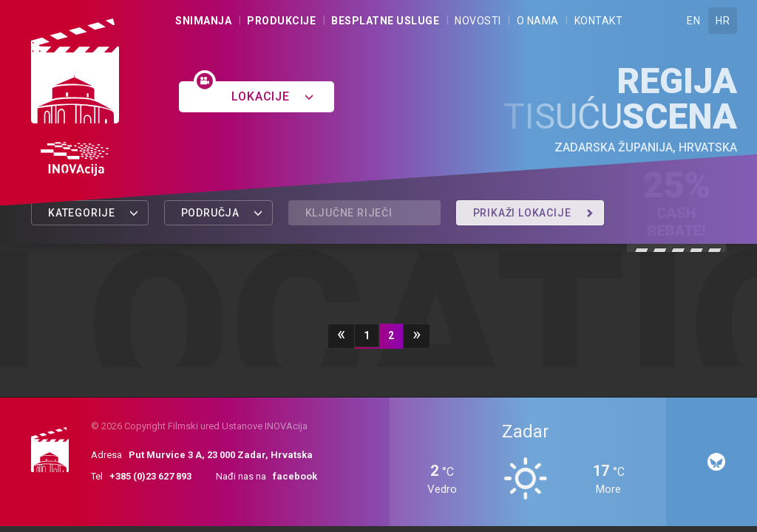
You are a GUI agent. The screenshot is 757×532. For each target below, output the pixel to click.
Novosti (478, 21)
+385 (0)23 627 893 (150, 476)
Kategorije (94, 213)
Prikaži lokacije (534, 213)
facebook (295, 476)
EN (693, 21)
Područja (222, 213)
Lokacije (272, 96)
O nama (538, 21)
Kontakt (599, 21)
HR (723, 21)
